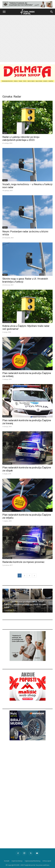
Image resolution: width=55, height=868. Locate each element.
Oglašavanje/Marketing (32, 861)
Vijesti (5, 133)
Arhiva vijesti (47, 861)
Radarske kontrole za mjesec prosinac (23, 562)
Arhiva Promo (7, 369)
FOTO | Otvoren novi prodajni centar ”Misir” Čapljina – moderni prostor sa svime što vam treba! (25, 604)
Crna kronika (7, 322)
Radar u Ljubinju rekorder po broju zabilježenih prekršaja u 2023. (21, 138)
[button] (4, 12)
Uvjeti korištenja (17, 861)
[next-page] (34, 576)
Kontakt (7, 861)
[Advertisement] (27, 39)
